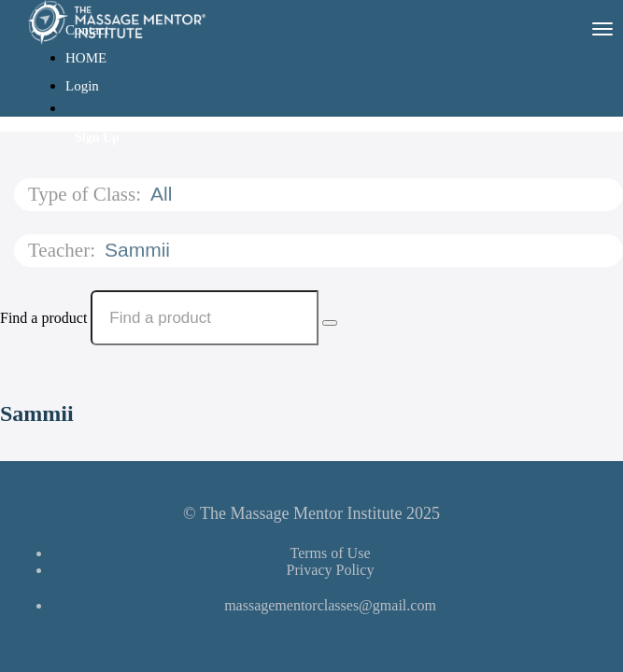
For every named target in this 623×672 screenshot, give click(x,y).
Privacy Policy (331, 570)
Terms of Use (331, 553)
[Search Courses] (330, 323)
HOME (86, 58)
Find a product (43, 318)
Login (82, 86)
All (164, 194)
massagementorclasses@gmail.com (330, 605)
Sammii (140, 250)
